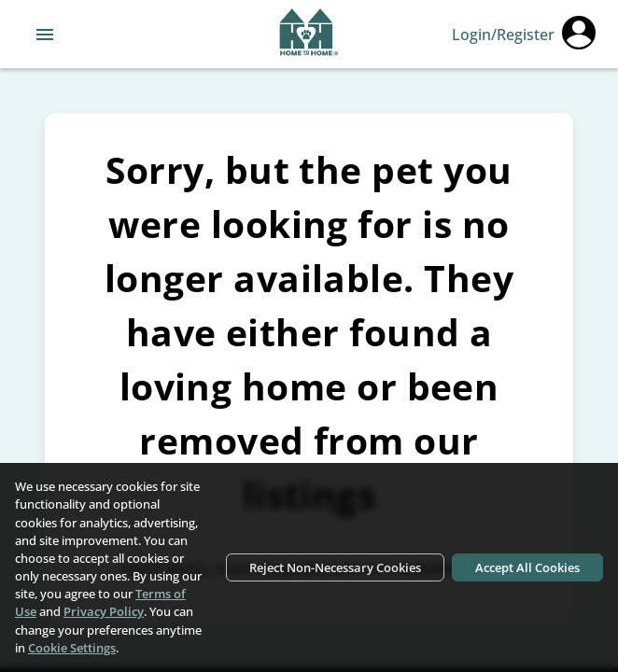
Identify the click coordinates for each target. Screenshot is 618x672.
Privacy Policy (104, 611)
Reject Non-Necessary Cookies (335, 567)
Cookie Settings (72, 648)
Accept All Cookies (527, 567)
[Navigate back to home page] (309, 35)
